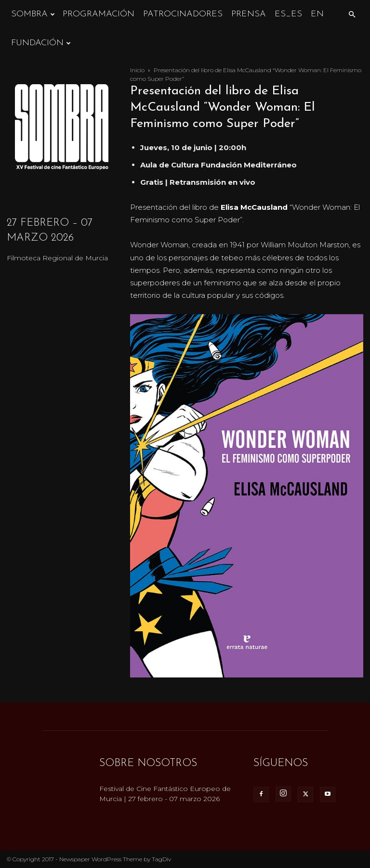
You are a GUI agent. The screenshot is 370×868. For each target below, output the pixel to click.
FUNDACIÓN (41, 43)
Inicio (137, 70)
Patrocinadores (183, 14)
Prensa (249, 14)
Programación (99, 14)
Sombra (33, 14)
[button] (352, 15)
